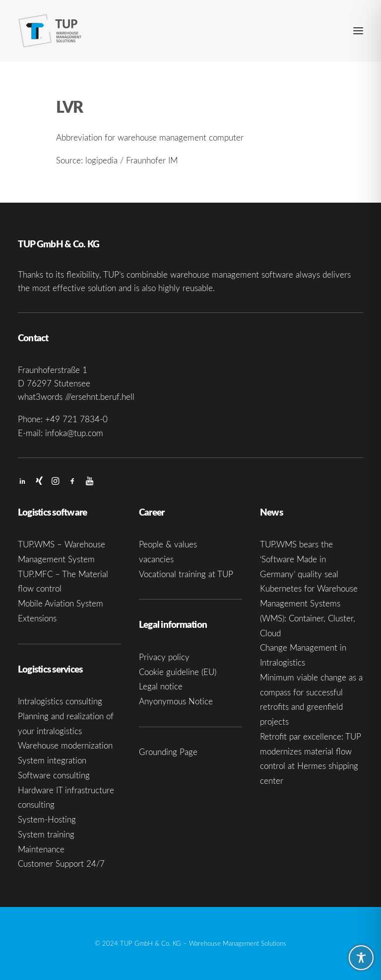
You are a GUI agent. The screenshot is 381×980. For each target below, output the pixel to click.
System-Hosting (47, 819)
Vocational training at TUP (186, 574)
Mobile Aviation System (61, 603)
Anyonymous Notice (176, 701)
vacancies (156, 559)
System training (46, 834)
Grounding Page (168, 752)
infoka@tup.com (74, 433)
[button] (358, 31)
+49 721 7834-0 (76, 419)
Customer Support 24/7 (61, 864)
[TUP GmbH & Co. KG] (50, 31)
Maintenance (41, 849)
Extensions (37, 618)
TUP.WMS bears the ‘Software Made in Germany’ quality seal (299, 559)
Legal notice (161, 686)
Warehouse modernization (65, 745)
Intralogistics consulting (60, 701)
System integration (52, 760)
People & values (168, 544)
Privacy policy (164, 657)
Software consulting (54, 775)
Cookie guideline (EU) (178, 672)
